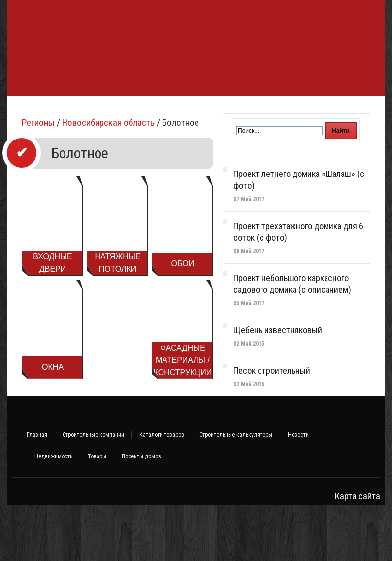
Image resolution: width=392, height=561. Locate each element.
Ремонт (308, 110)
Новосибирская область (108, 178)
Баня (196, 110)
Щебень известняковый (278, 386)
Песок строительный (272, 426)
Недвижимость (53, 512)
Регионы (38, 178)
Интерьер (345, 110)
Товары (97, 512)
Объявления (69, 138)
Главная (37, 491)
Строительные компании (93, 491)
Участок (26, 138)
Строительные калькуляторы (236, 491)
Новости (298, 491)
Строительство (86, 110)
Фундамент (32, 110)
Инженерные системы (250, 110)
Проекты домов (141, 512)
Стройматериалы (149, 110)
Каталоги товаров (162, 491)
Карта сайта (357, 552)
